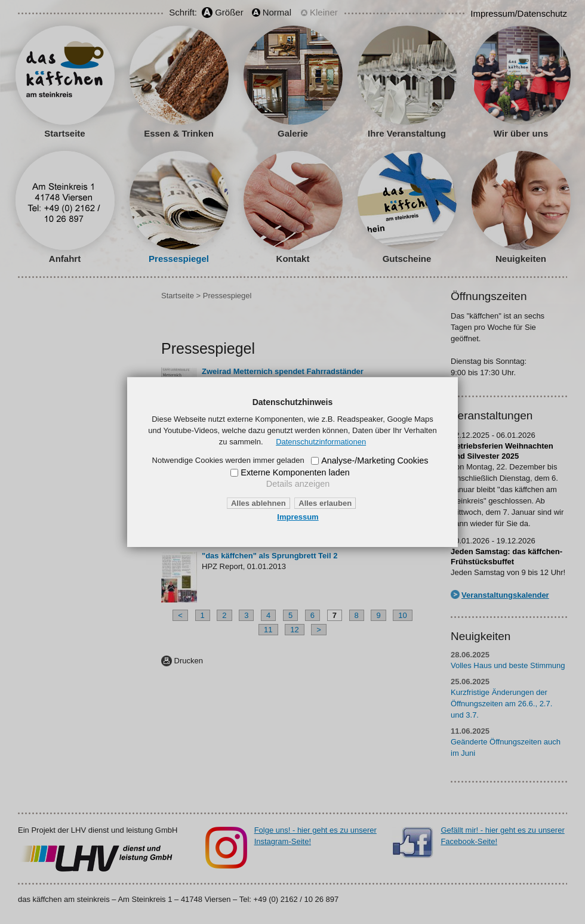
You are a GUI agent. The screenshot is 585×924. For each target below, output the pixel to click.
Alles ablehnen (258, 503)
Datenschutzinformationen (321, 442)
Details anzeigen (298, 484)
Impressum (298, 517)
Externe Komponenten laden (295, 472)
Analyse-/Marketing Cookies (375, 461)
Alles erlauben (325, 503)
